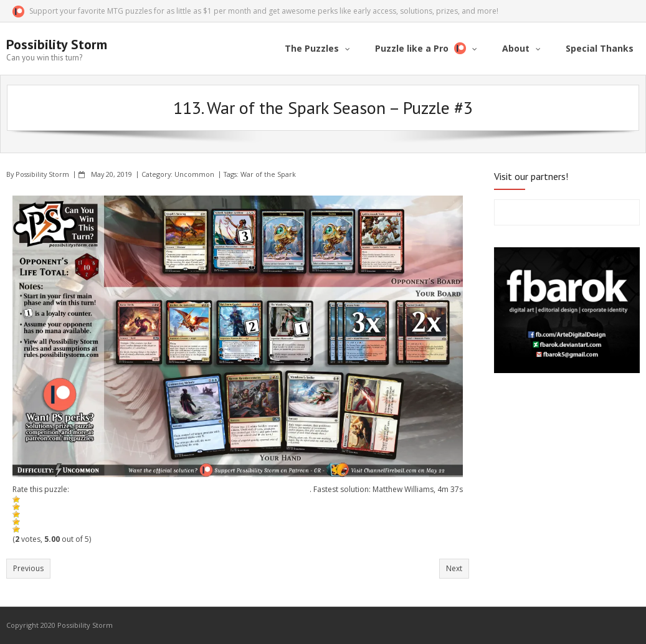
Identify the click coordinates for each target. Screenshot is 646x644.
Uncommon (194, 174)
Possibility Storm (42, 174)
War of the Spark (268, 174)
